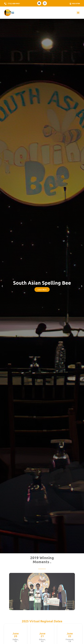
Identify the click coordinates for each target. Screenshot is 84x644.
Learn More (42, 290)
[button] (78, 13)
